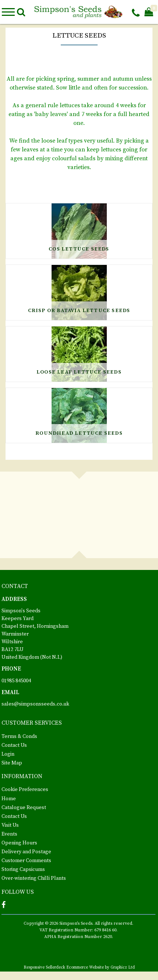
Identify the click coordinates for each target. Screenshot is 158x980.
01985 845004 (16, 681)
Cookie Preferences (25, 790)
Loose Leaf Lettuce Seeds (79, 372)
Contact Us (14, 745)
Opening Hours (19, 843)
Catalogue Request (24, 808)
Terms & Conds (19, 736)
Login (8, 754)
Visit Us (10, 825)
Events (9, 834)
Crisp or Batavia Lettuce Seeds (79, 311)
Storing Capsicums (23, 869)
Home (9, 799)
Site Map (12, 763)
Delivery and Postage (26, 852)
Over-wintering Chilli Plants (34, 878)
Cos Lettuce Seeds (79, 249)
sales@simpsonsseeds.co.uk (35, 704)
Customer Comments (26, 861)
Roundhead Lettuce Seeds (79, 433)
